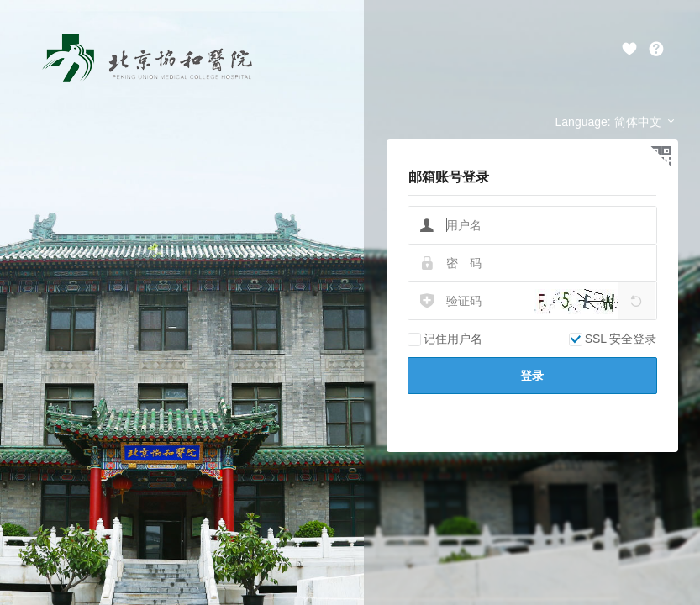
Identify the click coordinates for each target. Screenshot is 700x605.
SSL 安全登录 (613, 339)
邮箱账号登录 (449, 177)
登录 (532, 376)
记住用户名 (445, 339)
